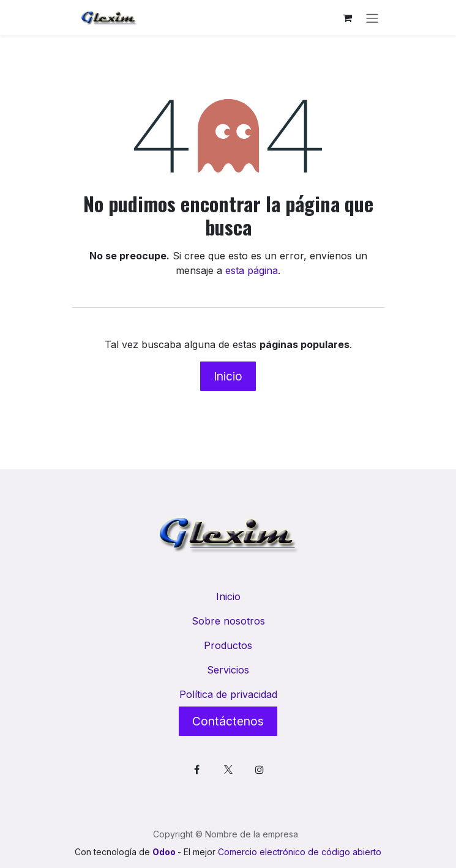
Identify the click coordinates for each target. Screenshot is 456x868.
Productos (228, 645)
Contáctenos (228, 721)
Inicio (228, 376)
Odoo (165, 852)
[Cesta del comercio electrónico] (348, 18)
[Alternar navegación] (372, 18)
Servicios (228, 670)
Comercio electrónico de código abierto (300, 852)
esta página (252, 270)
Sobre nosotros (228, 621)
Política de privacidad (228, 694)
